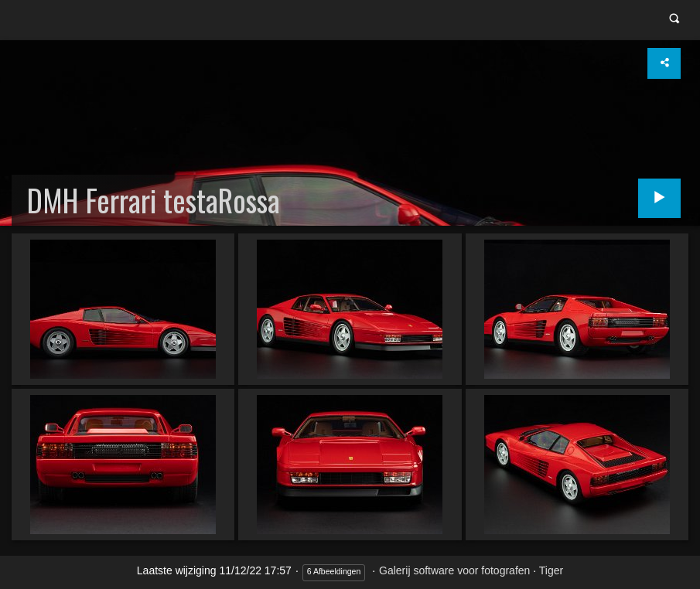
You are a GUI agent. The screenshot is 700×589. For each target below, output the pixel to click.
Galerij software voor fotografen (454, 570)
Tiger (551, 570)
